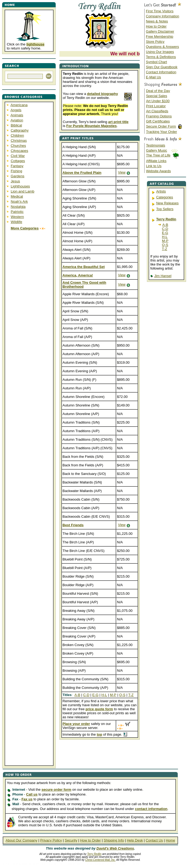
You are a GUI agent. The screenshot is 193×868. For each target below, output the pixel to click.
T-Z (165, 249)
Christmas (19, 141)
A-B (165, 225)
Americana (19, 105)
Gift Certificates (158, 121)
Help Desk (135, 840)
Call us (32, 794)
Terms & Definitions (161, 57)
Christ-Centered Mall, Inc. (100, 860)
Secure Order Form (161, 126)
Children (17, 135)
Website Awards (158, 171)
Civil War (18, 156)
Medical (17, 196)
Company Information (162, 16)
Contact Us (154, 840)
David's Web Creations (115, 848)
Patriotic (17, 212)
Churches (18, 146)
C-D (165, 229)
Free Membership (160, 37)
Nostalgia (18, 207)
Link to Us (154, 166)
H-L (165, 237)
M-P (165, 241)
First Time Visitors (160, 11)
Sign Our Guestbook (162, 67)
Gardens (18, 176)
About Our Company (22, 840)
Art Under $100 (158, 101)
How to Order (156, 26)
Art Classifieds (157, 111)
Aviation (17, 120)
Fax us (27, 799)
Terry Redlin (94, 854)
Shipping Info (114, 840)
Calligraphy (20, 130)
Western (17, 217)
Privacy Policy (51, 840)
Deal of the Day (158, 91)
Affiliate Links (156, 161)
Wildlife (16, 222)
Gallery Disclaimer (160, 31)
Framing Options (159, 116)
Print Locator (156, 106)
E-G (165, 233)
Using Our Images (160, 52)
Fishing (16, 171)
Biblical (16, 125)
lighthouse (35, 44)
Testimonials (156, 145)
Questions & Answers (162, 47)
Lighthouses (20, 186)
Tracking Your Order (161, 132)
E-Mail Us (153, 77)
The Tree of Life (158, 155)
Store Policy (155, 42)
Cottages (18, 161)
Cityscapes (19, 151)
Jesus (15, 181)
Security (71, 840)
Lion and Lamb (22, 191)
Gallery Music (156, 150)
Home (170, 840)
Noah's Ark (19, 201)
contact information (151, 809)
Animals (17, 115)
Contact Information (161, 72)
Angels (16, 110)
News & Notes (157, 21)
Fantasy (17, 166)
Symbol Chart (156, 62)
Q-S (165, 245)
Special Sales (156, 96)
